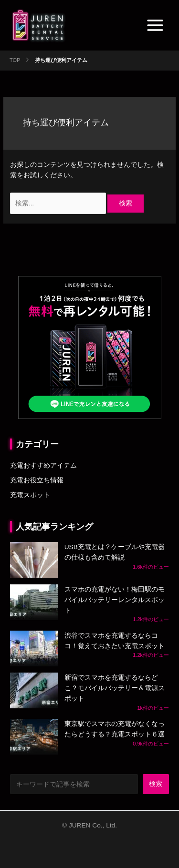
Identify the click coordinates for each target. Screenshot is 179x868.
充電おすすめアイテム (43, 465)
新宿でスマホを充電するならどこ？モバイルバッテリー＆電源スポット (115, 688)
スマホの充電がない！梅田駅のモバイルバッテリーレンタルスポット (115, 600)
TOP (15, 60)
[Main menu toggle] (155, 26)
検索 (156, 784)
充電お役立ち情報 (37, 480)
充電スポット (30, 495)
